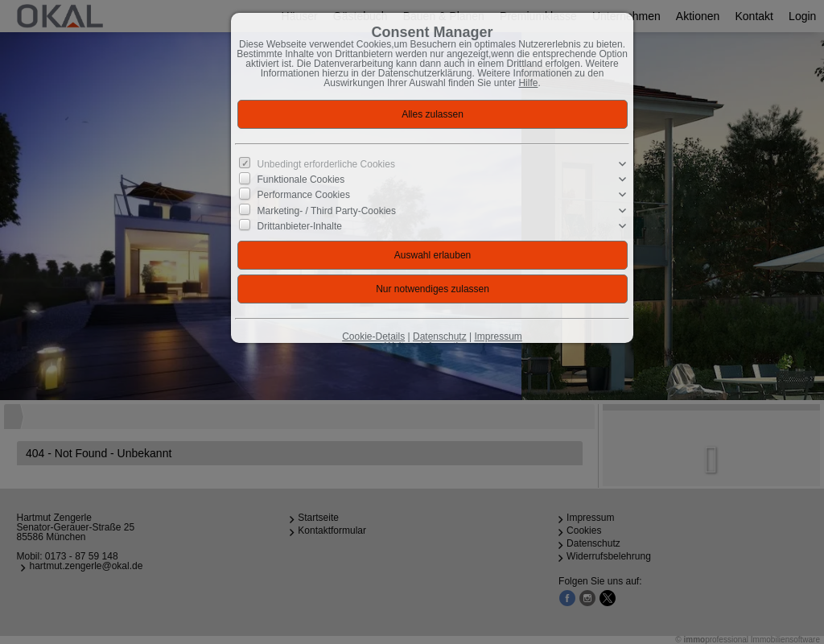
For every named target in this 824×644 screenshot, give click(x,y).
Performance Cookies (304, 195)
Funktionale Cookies (301, 180)
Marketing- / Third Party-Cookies (327, 210)
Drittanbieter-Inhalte (300, 226)
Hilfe (528, 83)
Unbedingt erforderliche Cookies (326, 164)
